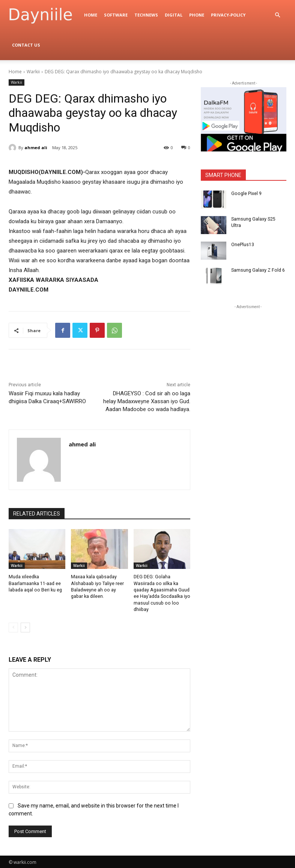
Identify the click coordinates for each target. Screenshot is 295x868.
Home (91, 15)
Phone (197, 15)
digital (174, 15)
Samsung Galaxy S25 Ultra (259, 219)
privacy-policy (228, 15)
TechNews (146, 15)
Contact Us (26, 45)
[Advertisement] (248, 358)
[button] (277, 15)
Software (116, 15)
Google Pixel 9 (246, 194)
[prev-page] (13, 626)
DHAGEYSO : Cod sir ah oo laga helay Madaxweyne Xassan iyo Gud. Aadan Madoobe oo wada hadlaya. (147, 401)
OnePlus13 (243, 245)
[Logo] (45, 15)
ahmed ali (36, 147)
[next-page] (25, 626)
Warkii (33, 72)
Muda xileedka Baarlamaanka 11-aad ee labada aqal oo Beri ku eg (35, 583)
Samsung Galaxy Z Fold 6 (257, 270)
